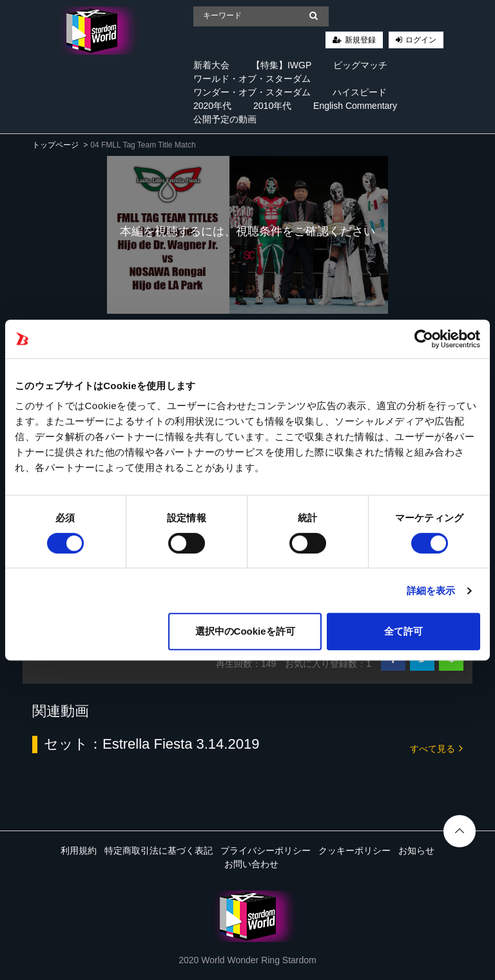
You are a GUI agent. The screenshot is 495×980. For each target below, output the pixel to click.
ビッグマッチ (360, 65)
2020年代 (212, 106)
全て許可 (403, 631)
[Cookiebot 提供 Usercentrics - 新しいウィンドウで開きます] (424, 339)
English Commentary (355, 106)
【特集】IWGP (281, 65)
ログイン (421, 40)
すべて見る (436, 748)
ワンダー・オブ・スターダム (252, 92)
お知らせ (416, 850)
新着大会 (211, 65)
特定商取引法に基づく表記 (159, 850)
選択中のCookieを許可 (245, 631)
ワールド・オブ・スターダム (252, 79)
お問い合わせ (251, 864)
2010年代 (272, 106)
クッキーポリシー (354, 850)
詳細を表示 (431, 591)
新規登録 (360, 40)
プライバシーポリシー (266, 850)
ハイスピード (360, 92)
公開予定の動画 (225, 119)
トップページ (55, 145)
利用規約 (79, 850)
